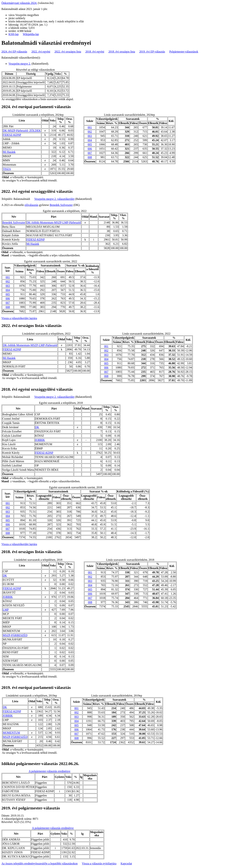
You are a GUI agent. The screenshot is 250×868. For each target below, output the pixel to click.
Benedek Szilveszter (61, 205)
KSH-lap (14, 34)
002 (90, 132)
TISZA (7, 169)
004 (90, 140)
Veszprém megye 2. (20, 64)
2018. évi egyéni (95, 52)
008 (90, 157)
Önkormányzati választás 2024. (19, 3)
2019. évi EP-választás (152, 52)
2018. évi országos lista (122, 52)
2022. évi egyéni (41, 52)
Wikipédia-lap (31, 34)
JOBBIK (40, 440)
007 (90, 153)
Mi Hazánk (9, 152)
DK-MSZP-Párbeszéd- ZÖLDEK (22, 131)
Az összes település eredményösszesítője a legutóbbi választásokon (40, 863)
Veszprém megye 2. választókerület (54, 199)
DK (37, 427)
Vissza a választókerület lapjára (19, 318)
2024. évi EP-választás (14, 52)
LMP (6, 610)
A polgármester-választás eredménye (50, 771)
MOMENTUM (11, 733)
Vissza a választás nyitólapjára (99, 863)
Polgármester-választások (184, 52)
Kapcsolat (126, 863)
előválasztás (31, 205)
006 (90, 149)
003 (90, 136)
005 (90, 144)
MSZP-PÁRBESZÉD (15, 635)
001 (90, 127)
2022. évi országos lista (68, 52)
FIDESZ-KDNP (12, 135)
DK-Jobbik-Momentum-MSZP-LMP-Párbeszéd (54, 223)
